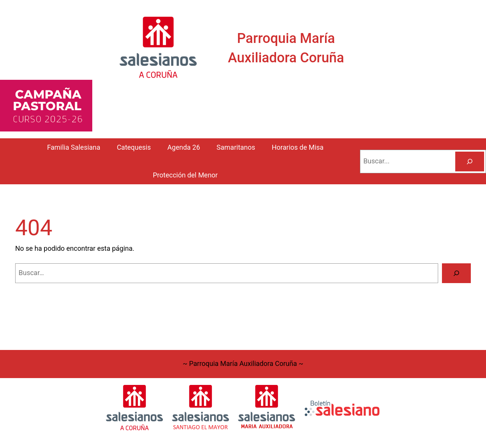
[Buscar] (470, 161)
